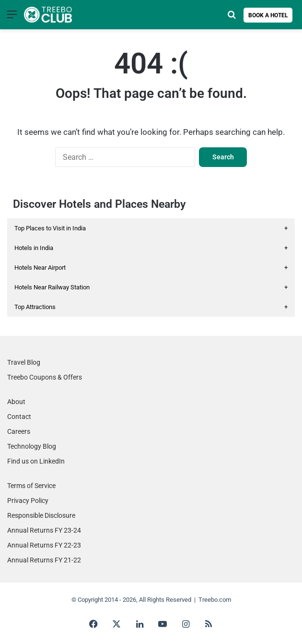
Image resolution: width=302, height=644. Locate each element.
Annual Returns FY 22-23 (44, 545)
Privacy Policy (28, 501)
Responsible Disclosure (41, 515)
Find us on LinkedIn (36, 461)
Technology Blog (32, 446)
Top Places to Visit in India (151, 228)
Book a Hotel (268, 15)
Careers (19, 431)
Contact (19, 417)
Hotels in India (151, 248)
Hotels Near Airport (151, 268)
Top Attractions (151, 307)
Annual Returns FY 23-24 (44, 530)
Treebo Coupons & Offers (45, 377)
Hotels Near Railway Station (151, 287)
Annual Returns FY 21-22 (44, 560)
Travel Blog (24, 362)
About (16, 402)
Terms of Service (31, 486)
